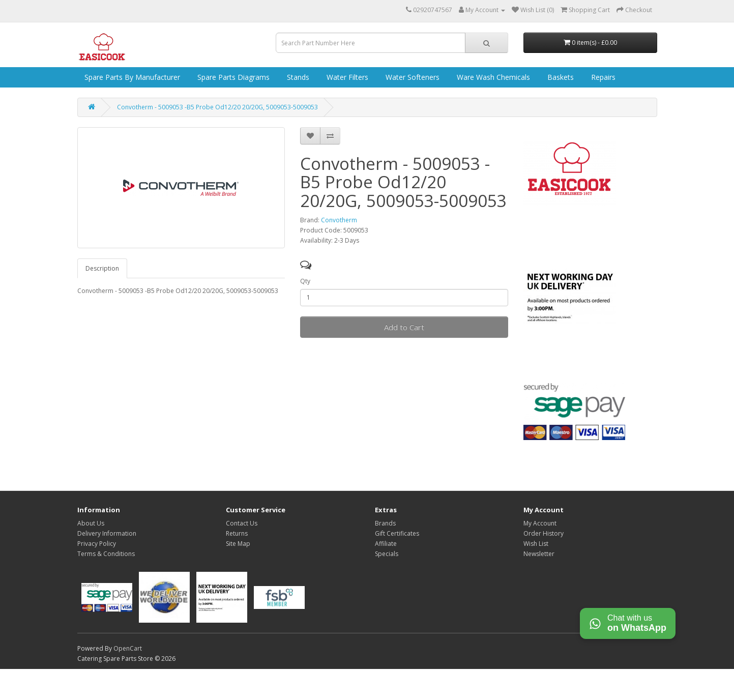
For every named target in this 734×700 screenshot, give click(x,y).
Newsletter (539, 554)
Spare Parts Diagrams (232, 77)
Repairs (602, 77)
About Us (91, 523)
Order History (544, 533)
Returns (237, 533)
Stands (297, 77)
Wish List (536, 544)
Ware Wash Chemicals (492, 77)
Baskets (560, 77)
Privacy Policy (97, 544)
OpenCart (128, 648)
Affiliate (386, 544)
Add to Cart (404, 327)
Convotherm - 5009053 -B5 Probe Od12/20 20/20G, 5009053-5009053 (217, 107)
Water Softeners (412, 77)
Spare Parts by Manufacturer (131, 77)
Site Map (238, 544)
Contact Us (242, 523)
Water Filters (346, 77)
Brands (385, 523)
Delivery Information (107, 533)
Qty (305, 281)
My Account (540, 523)
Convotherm (339, 220)
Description (102, 268)
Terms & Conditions (106, 554)
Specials (387, 554)
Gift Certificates (397, 533)
